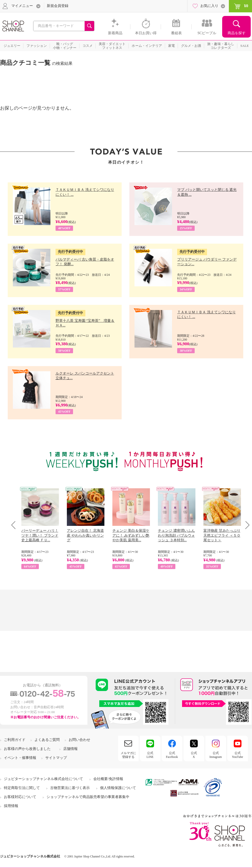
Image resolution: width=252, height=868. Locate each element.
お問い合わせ (79, 740)
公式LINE (150, 755)
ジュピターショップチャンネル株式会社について (43, 779)
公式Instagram (216, 755)
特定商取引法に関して (22, 788)
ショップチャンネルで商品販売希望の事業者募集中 (88, 797)
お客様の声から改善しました (27, 749)
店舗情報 (70, 749)
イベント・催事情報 (20, 758)
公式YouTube (238, 755)
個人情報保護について (118, 788)
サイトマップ (56, 758)
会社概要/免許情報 (108, 779)
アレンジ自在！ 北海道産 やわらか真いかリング (85, 535)
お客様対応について (20, 797)
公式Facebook (172, 755)
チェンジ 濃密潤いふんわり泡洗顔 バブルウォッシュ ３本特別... (176, 535)
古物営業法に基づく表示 (70, 788)
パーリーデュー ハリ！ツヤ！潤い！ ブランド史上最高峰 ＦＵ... (40, 535)
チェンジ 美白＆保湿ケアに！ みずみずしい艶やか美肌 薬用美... (131, 535)
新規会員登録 (58, 6)
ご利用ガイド (15, 740)
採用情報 (11, 806)
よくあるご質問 (47, 740)
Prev (15, 525)
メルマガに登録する (128, 755)
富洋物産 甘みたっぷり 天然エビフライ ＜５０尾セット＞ (222, 535)
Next (246, 525)
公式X (194, 755)
